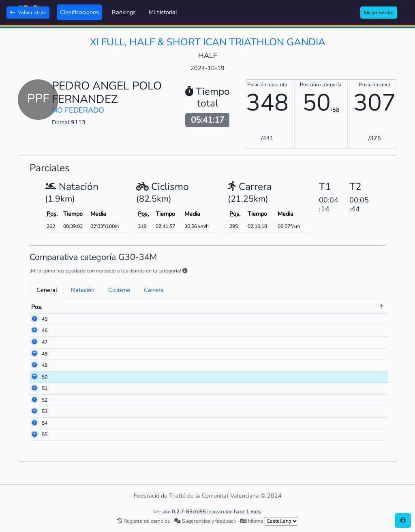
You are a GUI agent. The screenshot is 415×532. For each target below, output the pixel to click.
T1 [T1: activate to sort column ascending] (301, 307)
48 (45, 354)
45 (45, 319)
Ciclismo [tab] (119, 290)
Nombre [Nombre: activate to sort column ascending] (91, 307)
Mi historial (163, 12)
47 (45, 342)
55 (45, 434)
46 (45, 330)
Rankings (124, 12)
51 (45, 388)
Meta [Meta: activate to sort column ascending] (372, 307)
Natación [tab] (83, 290)
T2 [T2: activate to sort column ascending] (351, 307)
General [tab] (47, 290)
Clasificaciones (79, 12)
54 (45, 423)
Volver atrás (28, 12)
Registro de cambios (143, 521)
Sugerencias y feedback (205, 521)
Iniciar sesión (379, 12)
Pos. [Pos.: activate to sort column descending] (37, 307)
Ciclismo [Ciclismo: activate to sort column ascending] (326, 307)
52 (45, 400)
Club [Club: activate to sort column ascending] (169, 307)
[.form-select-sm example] (281, 521)
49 (45, 365)
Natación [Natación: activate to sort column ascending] (275, 307)
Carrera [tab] (154, 290)
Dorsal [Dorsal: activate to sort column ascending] (61, 307)
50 (45, 377)
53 (45, 411)
